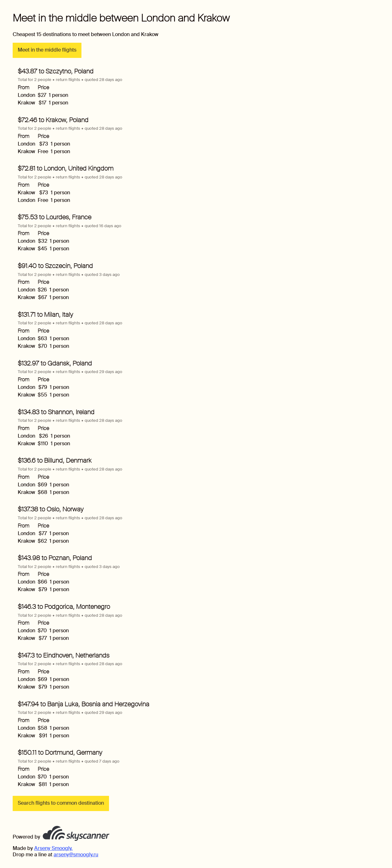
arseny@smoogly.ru (76, 855)
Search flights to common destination (61, 803)
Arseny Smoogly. (53, 848)
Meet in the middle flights (47, 50)
